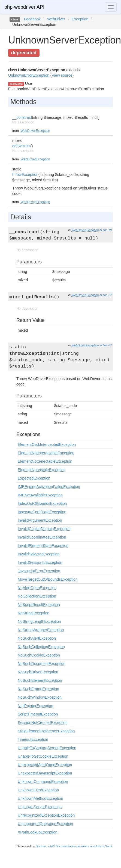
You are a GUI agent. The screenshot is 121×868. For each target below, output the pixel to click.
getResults (21, 146)
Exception (80, 19)
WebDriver (56, 19)
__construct (22, 117)
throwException (25, 175)
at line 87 (106, 345)
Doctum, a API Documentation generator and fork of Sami (74, 846)
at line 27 (106, 295)
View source (62, 75)
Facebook (32, 19)
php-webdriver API (24, 7)
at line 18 (106, 230)
